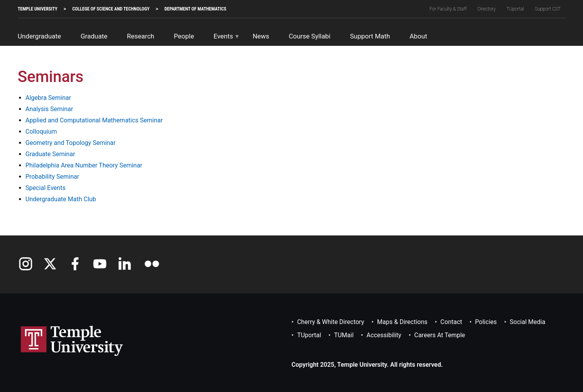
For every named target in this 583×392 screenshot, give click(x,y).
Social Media (527, 322)
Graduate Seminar (50, 154)
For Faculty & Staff (448, 9)
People (184, 36)
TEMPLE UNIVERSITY (38, 9)
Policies (486, 322)
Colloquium (41, 132)
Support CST (548, 9)
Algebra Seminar (48, 98)
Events (223, 36)
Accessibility (384, 335)
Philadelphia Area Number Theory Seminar (84, 165)
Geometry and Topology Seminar (71, 143)
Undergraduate (40, 36)
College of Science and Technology (111, 9)
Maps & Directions (402, 322)
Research (141, 36)
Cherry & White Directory (331, 322)
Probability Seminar (52, 177)
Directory (486, 9)
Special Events (46, 188)
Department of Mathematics (195, 9)
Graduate (94, 36)
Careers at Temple (440, 335)
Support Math (370, 36)
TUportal (515, 9)
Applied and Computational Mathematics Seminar (94, 120)
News (261, 36)
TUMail (344, 335)
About (418, 36)
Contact (451, 322)
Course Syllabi (309, 36)
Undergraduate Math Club (61, 199)
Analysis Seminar (50, 109)
